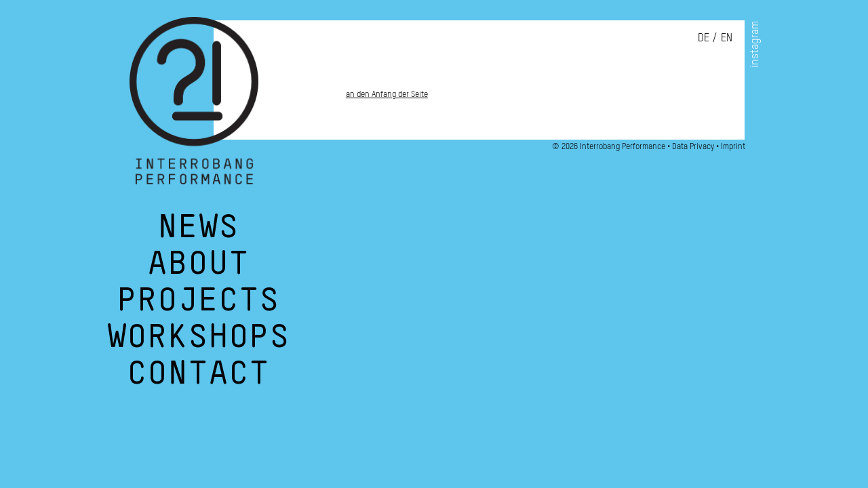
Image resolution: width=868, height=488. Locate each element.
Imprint (733, 146)
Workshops (198, 343)
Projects (198, 306)
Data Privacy (693, 146)
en (727, 37)
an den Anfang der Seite (387, 94)
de (704, 37)
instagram (754, 44)
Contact (198, 380)
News (198, 233)
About (198, 270)
